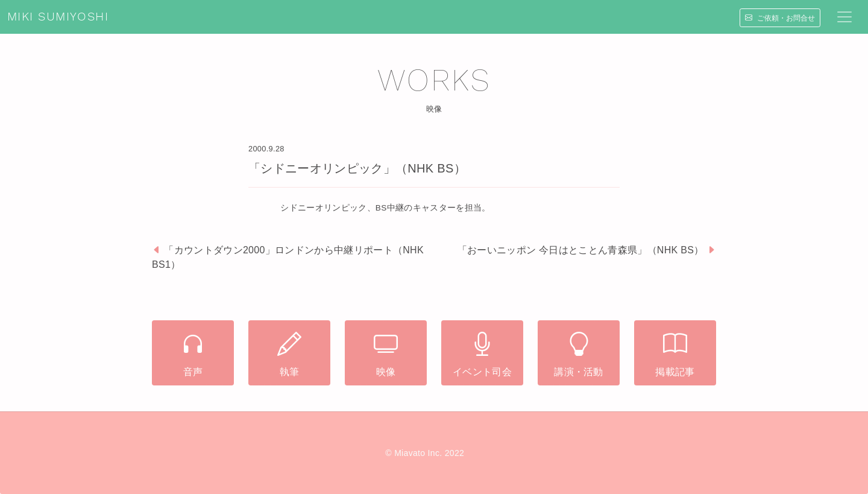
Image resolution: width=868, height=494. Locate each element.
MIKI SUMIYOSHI (58, 17)
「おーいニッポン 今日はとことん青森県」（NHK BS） (581, 250)
